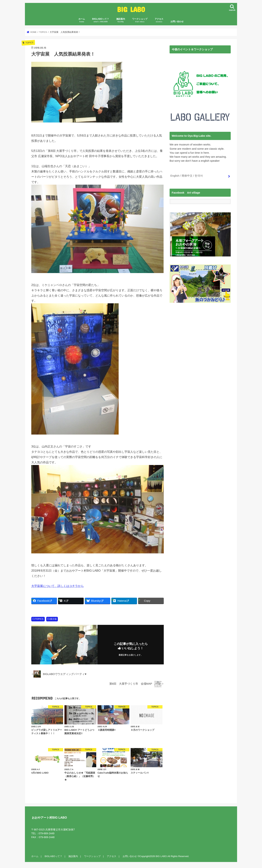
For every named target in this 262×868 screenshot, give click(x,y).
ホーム (82, 20)
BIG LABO (131, 9)
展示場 (53, 619)
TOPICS (39, 619)
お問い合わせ (177, 22)
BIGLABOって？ (101, 20)
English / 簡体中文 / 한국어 (186, 176)
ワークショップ (140, 20)
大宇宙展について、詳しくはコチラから (57, 586)
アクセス (159, 20)
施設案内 (121, 20)
